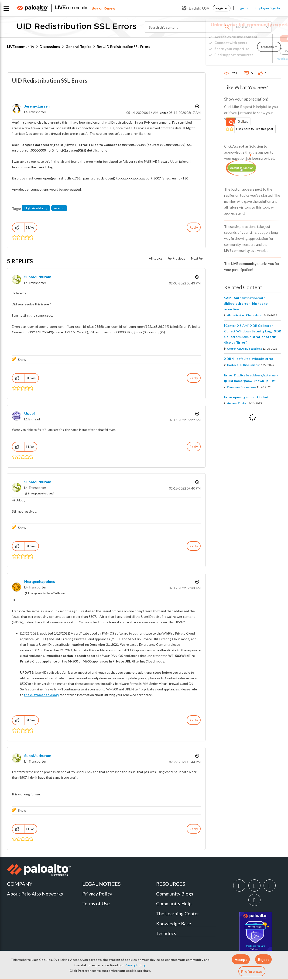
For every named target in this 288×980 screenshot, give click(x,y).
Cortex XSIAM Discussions (244, 349)
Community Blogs (175, 894)
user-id (59, 208)
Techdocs (166, 933)
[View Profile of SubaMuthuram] (38, 277)
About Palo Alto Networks (35, 894)
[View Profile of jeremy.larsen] (37, 106)
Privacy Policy (135, 965)
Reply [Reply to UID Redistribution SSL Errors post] (194, 227)
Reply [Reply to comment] (194, 378)
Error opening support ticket (246, 397)
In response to (41, 493)
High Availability (36, 208)
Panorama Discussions (242, 387)
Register (222, 8)
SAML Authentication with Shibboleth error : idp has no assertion (246, 303)
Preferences (252, 971)
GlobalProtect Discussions (244, 315)
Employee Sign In (267, 8)
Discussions (50, 46)
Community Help (174, 903)
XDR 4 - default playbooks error (249, 359)
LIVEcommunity (21, 46)
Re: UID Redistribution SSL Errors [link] (123, 46)
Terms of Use (96, 903)
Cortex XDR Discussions (243, 365)
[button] (241, 959)
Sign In (243, 8)
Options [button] (197, 106)
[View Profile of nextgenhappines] (40, 581)
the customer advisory (41, 695)
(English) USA (195, 8)
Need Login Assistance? (260, 59)
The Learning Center (178, 913)
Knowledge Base (174, 923)
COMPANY (20, 884)
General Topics (78, 46)
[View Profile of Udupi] (29, 413)
